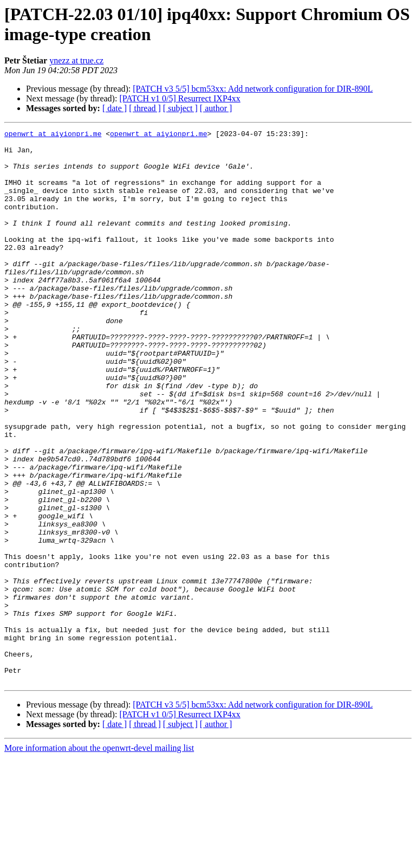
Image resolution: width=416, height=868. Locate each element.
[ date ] (115, 108)
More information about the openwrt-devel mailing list (99, 859)
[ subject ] (180, 108)
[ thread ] (145, 108)
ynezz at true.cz (76, 60)
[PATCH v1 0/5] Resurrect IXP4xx (180, 98)
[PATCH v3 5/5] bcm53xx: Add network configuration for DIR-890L (253, 89)
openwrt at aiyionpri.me (53, 135)
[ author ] (216, 108)
